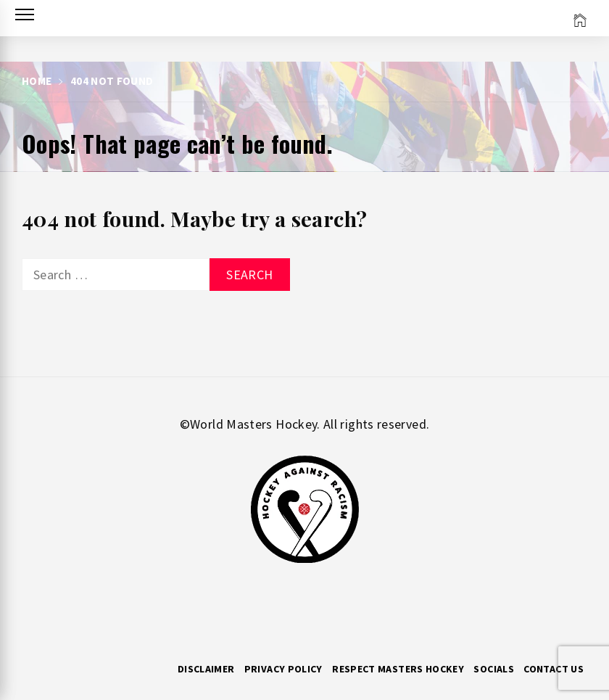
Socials (494, 669)
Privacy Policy (283, 669)
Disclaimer (206, 669)
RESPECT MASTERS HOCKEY (398, 669)
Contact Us (554, 669)
